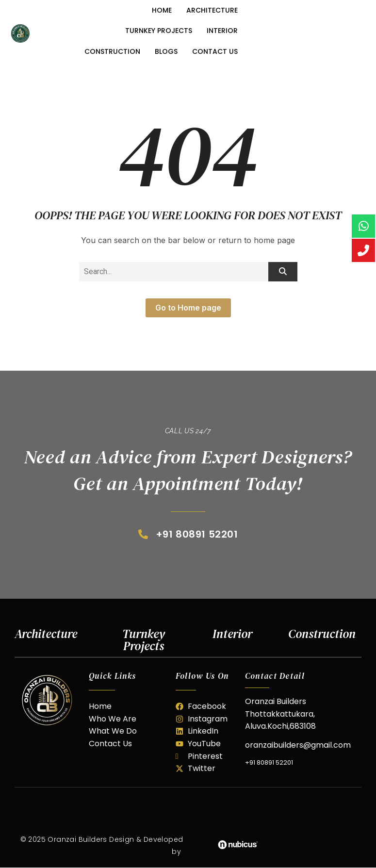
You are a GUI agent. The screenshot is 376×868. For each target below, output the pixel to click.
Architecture (212, 10)
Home (162, 10)
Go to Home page (188, 308)
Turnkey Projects (159, 31)
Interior (222, 31)
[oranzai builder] (47, 700)
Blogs (166, 51)
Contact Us (215, 51)
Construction (112, 51)
